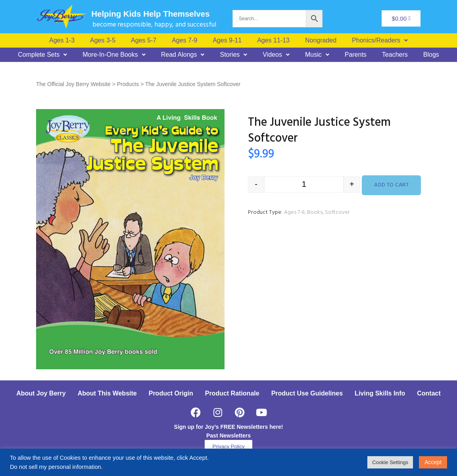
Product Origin (171, 393)
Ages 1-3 (62, 40)
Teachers (395, 55)
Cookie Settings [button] (390, 462)
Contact (429, 393)
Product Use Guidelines (307, 393)
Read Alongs (183, 55)
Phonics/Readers (380, 40)
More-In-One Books (114, 55)
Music (317, 55)
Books (315, 212)
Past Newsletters (228, 436)
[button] (380, 40)
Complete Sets (42, 55)
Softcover (337, 212)
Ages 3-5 (103, 40)
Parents (356, 55)
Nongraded (321, 40)
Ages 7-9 (184, 40)
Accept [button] (433, 462)
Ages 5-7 (144, 40)
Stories (233, 55)
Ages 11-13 (273, 40)
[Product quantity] (304, 185)
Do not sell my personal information (56, 467)
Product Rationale (232, 393)
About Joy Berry (41, 393)
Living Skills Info (380, 393)
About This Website (107, 393)
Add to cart (391, 185)
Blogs (431, 55)
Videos (276, 55)
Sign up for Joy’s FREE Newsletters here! (229, 427)
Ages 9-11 (227, 40)
